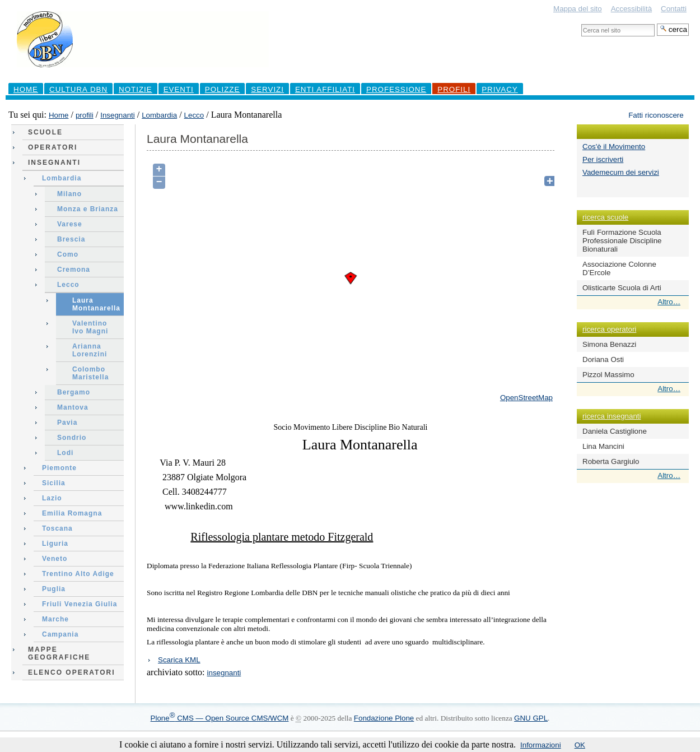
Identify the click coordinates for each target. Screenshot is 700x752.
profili (454, 89)
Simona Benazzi (609, 344)
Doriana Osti (603, 359)
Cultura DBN (78, 89)
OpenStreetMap (526, 398)
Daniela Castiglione (615, 431)
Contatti (674, 9)
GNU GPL (531, 718)
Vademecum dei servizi (621, 172)
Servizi (267, 89)
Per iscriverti (603, 159)
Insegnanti (118, 115)
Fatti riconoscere (656, 115)
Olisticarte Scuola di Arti (622, 288)
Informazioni (541, 745)
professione (396, 89)
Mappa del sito (578, 9)
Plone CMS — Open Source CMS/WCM (220, 718)
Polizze (223, 89)
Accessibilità (631, 9)
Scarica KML (179, 660)
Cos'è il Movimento (614, 147)
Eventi (179, 89)
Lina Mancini (603, 446)
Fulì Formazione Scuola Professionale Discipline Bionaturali (622, 241)
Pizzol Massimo (608, 375)
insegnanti (224, 673)
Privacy (500, 89)
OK (580, 745)
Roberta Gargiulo (611, 461)
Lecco (194, 115)
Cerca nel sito (581, 23)
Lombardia (159, 115)
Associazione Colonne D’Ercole (619, 268)
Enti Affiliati (325, 89)
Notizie (136, 89)
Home (26, 89)
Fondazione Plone (384, 718)
